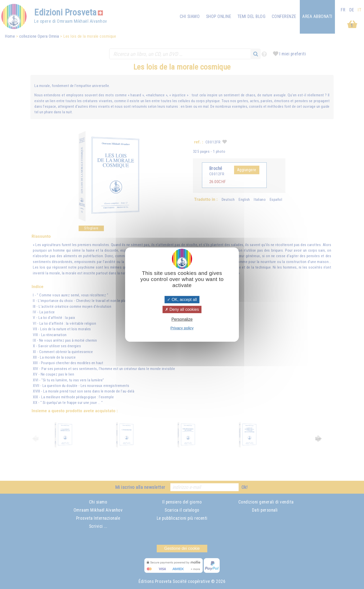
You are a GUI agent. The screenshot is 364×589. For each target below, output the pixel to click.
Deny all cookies (182, 309)
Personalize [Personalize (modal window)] (182, 319)
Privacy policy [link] (182, 328)
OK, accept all (182, 300)
